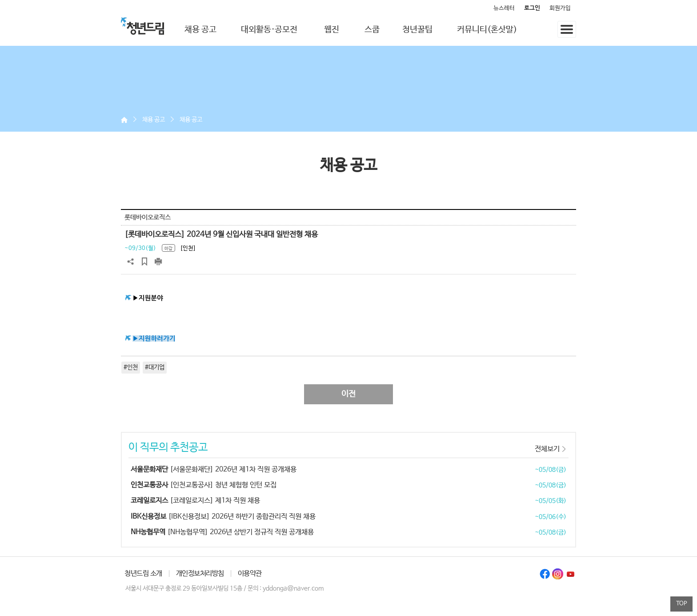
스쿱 (372, 30)
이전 (348, 394)
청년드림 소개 (143, 574)
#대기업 (155, 367)
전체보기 (547, 449)
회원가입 (560, 8)
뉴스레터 (504, 8)
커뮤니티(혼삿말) (487, 30)
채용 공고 (200, 30)
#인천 (131, 367)
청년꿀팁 (417, 30)
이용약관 (250, 574)
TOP (682, 604)
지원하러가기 (157, 338)
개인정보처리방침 (200, 574)
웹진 (332, 30)
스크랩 (144, 262)
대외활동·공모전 (269, 30)
